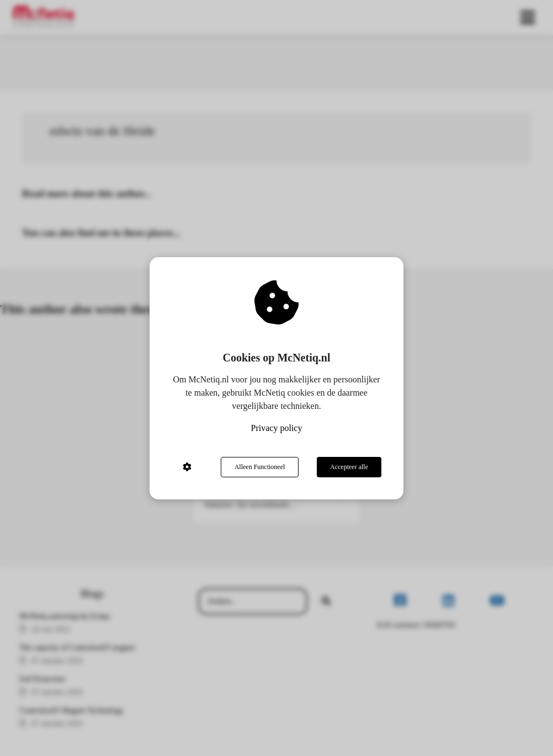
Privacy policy (277, 428)
